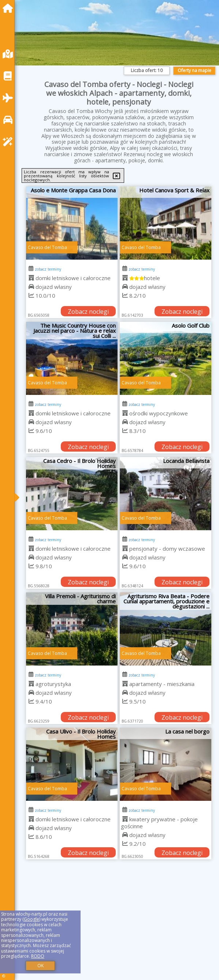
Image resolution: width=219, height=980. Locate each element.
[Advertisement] (119, 927)
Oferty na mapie (194, 70)
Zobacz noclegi (88, 312)
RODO (38, 956)
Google (31, 919)
